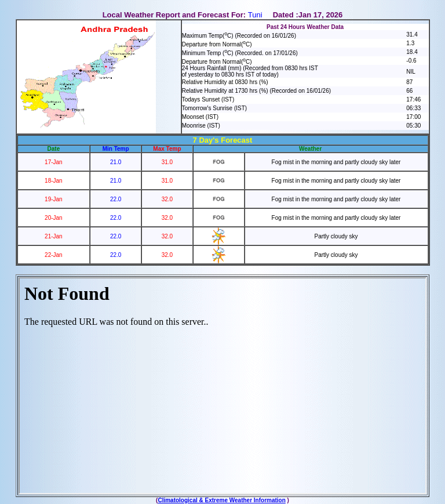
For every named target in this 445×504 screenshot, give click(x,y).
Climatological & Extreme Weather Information (221, 500)
